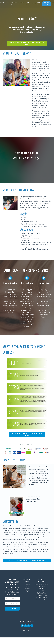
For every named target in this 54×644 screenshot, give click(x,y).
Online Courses (42, 601)
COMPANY (27, 586)
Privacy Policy (27, 637)
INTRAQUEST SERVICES (42, 587)
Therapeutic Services (42, 596)
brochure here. (31, 507)
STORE (28, 4)
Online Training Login (27, 595)
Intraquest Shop (42, 606)
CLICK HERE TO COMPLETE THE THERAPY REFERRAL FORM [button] (27, 440)
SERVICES (14, 4)
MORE (39, 4)
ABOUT (34, 4)
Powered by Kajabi (27, 640)
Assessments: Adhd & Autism (42, 591)
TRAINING (21, 4)
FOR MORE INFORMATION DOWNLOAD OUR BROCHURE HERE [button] (27, 43)
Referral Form (42, 599)
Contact (27, 590)
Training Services (42, 604)
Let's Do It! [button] (12, 615)
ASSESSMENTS (5, 4)
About (27, 588)
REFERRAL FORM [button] (47, 4)
